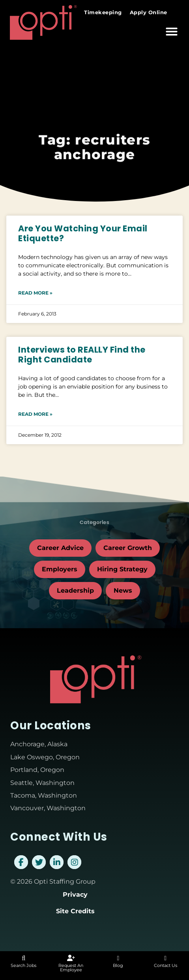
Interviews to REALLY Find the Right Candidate (82, 355)
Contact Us (166, 965)
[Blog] (118, 958)
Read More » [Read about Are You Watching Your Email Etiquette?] (35, 293)
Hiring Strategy (122, 569)
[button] (172, 31)
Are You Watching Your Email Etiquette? (83, 233)
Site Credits (75, 911)
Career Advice (60, 548)
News (123, 590)
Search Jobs (23, 965)
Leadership (75, 590)
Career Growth (128, 548)
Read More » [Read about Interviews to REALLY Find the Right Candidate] (35, 414)
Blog (118, 965)
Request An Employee (71, 968)
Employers (60, 569)
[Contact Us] (165, 958)
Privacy (75, 895)
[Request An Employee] (71, 958)
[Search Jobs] (24, 958)
